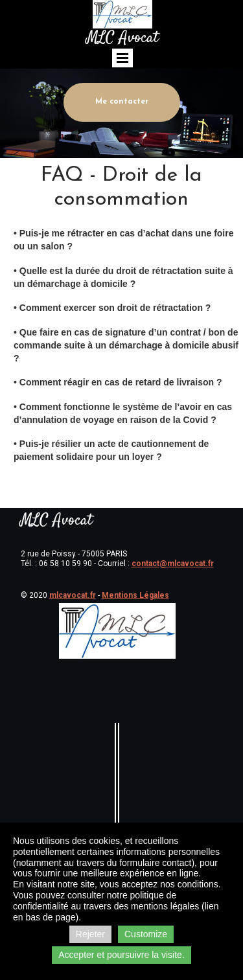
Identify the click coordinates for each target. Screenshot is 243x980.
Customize (146, 934)
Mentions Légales (135, 595)
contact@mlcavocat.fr (173, 564)
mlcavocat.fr (73, 595)
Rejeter (90, 934)
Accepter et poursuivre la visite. (121, 955)
